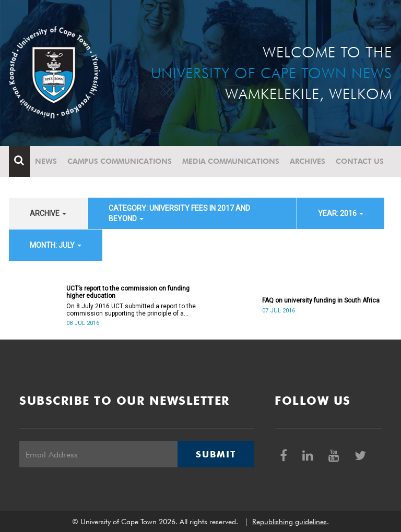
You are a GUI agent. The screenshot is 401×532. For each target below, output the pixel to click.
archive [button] (48, 213)
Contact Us (360, 161)
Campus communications (120, 161)
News (46, 161)
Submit (216, 454)
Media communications (231, 161)
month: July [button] (56, 245)
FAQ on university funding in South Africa (321, 300)
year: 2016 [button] (341, 213)
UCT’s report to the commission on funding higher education (128, 292)
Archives (308, 161)
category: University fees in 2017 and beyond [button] (179, 213)
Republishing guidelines (290, 522)
